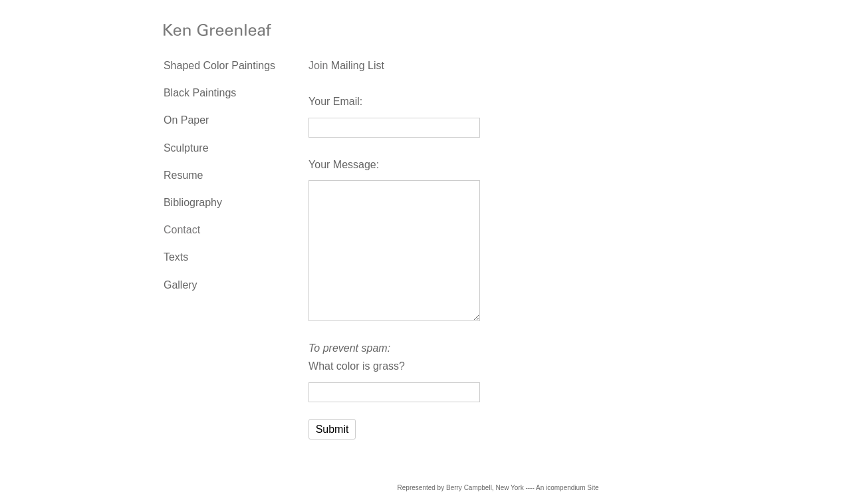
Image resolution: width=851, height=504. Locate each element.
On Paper (186, 120)
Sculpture (186, 148)
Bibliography (193, 202)
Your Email (334, 101)
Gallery (181, 285)
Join (318, 65)
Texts (176, 257)
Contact (182, 230)
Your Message (342, 165)
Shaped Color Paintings (219, 65)
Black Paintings (200, 93)
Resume (183, 175)
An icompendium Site (567, 488)
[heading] (197, 32)
